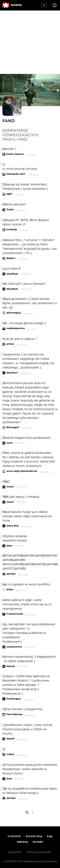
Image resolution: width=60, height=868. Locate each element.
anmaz (10, 344)
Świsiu (10, 209)
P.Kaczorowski (15, 614)
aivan (9, 546)
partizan (11, 574)
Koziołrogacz (14, 699)
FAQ (50, 836)
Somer (10, 487)
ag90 (9, 194)
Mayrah (10, 739)
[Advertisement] (30, 42)
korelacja (12, 229)
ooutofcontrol (14, 647)
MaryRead (12, 274)
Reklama (22, 842)
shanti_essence (15, 154)
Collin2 (10, 754)
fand (9, 121)
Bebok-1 (11, 258)
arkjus (10, 589)
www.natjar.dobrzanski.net (22, 471)
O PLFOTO (14, 836)
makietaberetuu (16, 328)
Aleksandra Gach (16, 174)
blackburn (12, 373)
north (10, 443)
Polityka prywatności (39, 852)
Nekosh (11, 666)
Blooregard (13, 427)
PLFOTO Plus (34, 836)
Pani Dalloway (14, 714)
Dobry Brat (12, 526)
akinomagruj (14, 313)
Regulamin (15, 852)
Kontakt (38, 842)
